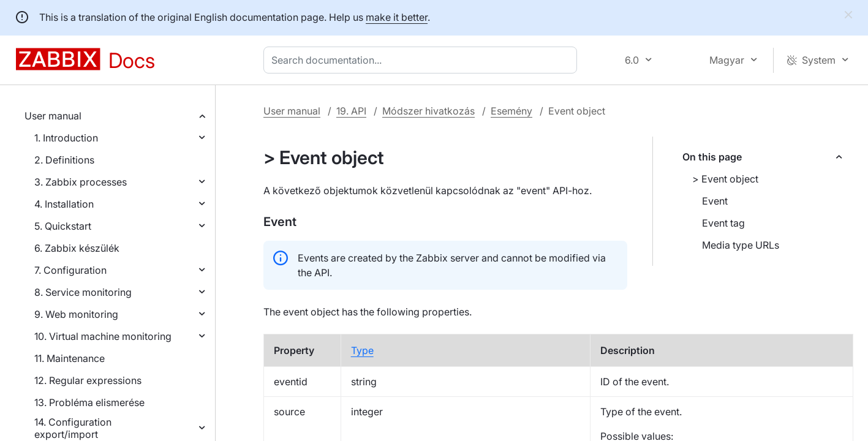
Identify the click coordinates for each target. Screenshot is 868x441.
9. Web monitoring (76, 314)
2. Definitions (64, 160)
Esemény (511, 111)
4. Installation (64, 204)
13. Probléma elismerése (89, 402)
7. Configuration (70, 270)
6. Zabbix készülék (77, 248)
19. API (351, 111)
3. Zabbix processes (81, 182)
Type (362, 350)
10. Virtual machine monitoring (103, 336)
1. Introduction (66, 138)
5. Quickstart (63, 226)
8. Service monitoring (83, 292)
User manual (53, 116)
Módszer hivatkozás (428, 111)
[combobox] (423, 60)
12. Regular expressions (88, 380)
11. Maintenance (70, 358)
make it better (397, 17)
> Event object (725, 179)
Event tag (723, 223)
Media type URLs (741, 245)
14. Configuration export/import (73, 428)
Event (715, 201)
